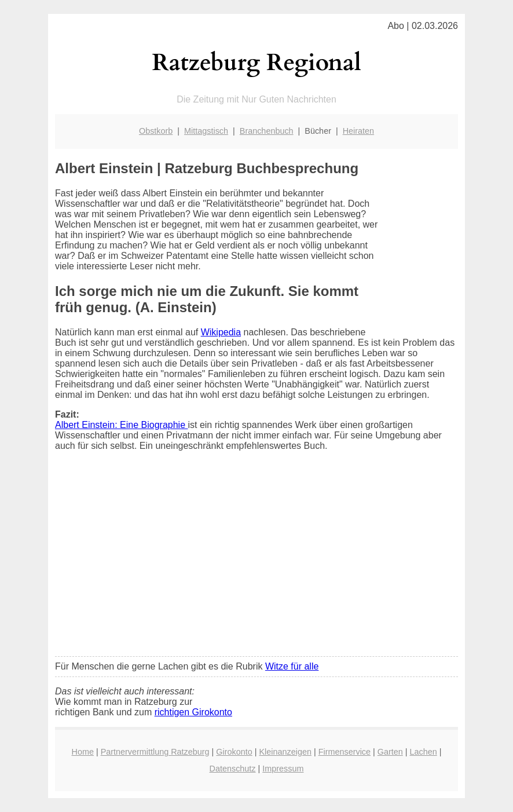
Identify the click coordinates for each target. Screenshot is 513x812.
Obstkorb (156, 131)
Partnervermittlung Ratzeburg (155, 752)
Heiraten (358, 131)
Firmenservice (345, 752)
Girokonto (234, 752)
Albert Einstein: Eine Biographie (121, 425)
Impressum (283, 769)
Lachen (424, 752)
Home (83, 752)
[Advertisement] (256, 561)
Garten (390, 752)
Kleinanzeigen (285, 752)
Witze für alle (292, 666)
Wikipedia (221, 332)
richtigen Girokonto (193, 712)
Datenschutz (233, 769)
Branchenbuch (267, 131)
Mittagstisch (206, 131)
